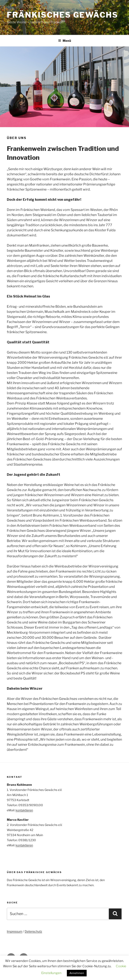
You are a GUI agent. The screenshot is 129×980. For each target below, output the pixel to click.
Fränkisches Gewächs (62, 15)
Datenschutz (33, 931)
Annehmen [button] (77, 973)
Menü (65, 41)
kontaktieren (24, 810)
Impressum (15, 931)
